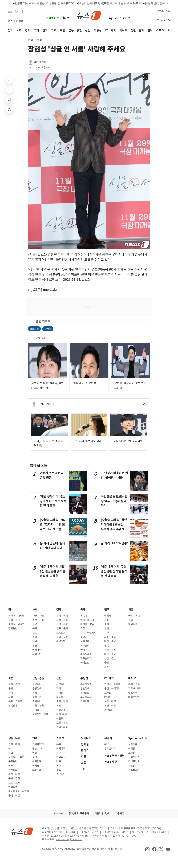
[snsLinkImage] (147, 849)
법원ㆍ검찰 (38, 620)
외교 (131, 610)
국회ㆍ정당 (14, 620)
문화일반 (13, 761)
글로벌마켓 (110, 749)
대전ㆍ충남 (110, 641)
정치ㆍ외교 (14, 684)
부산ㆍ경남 (110, 658)
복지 (35, 628)
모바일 (108, 693)
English (112, 18)
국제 (83, 610)
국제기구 (85, 650)
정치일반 (13, 628)
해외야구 (61, 749)
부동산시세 (86, 697)
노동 (35, 633)
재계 (59, 688)
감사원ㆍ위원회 (16, 624)
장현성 (48, 329)
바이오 (132, 678)
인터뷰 (36, 766)
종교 (11, 753)
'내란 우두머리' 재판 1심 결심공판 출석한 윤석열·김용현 (53, 571)
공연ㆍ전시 (14, 744)
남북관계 (13, 706)
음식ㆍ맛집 (14, 796)
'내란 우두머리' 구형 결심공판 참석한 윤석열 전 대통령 (114, 571)
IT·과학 (109, 678)
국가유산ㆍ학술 (16, 757)
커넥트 (160, 11)
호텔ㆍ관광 (62, 723)
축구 (59, 753)
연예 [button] (31, 40)
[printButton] (9, 110)
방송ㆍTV (37, 749)
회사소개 (59, 813)
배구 (59, 761)
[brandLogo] (89, 15)
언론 (11, 766)
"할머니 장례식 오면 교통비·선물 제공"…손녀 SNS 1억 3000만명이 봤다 (131, 3)
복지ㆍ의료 (134, 684)
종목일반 (61, 774)
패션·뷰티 (62, 714)
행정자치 (109, 616)
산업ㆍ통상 (62, 624)
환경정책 (61, 641)
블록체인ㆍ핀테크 (41, 714)
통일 (131, 620)
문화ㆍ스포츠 (15, 701)
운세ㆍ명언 (14, 778)
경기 (107, 624)
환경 (35, 637)
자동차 (60, 697)
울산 (107, 663)
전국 (107, 610)
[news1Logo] (22, 831)
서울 (107, 620)
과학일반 (109, 710)
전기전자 (61, 693)
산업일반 (61, 684)
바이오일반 (134, 697)
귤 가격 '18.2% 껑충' (114, 543)
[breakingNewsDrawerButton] (16, 11)
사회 (35, 610)
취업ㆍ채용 (62, 727)
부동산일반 (86, 684)
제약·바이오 (135, 688)
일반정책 (85, 688)
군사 (11, 688)
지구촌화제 (86, 658)
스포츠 (60, 738)
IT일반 (108, 697)
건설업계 (85, 701)
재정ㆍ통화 (62, 620)
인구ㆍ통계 (62, 628)
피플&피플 (86, 654)
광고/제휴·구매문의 (79, 813)
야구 (59, 744)
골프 (59, 770)
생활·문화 (14, 738)
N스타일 (37, 770)
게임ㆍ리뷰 (110, 706)
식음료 (60, 719)
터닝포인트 (134, 761)
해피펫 (65, 18)
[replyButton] (9, 90)
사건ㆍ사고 (38, 616)
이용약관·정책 (102, 813)
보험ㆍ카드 (38, 697)
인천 (107, 628)
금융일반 (37, 684)
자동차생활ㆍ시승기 (19, 791)
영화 (35, 753)
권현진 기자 (40, 62)
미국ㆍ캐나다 (87, 620)
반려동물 (13, 787)
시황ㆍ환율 (38, 706)
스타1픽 (132, 753)
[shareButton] (9, 80)
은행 (35, 693)
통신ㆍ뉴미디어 (112, 688)
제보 (168, 11)
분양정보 (85, 693)
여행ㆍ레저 (14, 774)
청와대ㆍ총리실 (16, 616)
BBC (107, 744)
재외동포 (133, 624)
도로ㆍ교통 (14, 783)
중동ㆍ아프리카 (88, 633)
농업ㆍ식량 (62, 637)
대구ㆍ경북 (110, 654)
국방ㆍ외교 (134, 616)
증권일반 (37, 701)
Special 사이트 (138, 738)
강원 (107, 633)
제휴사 (108, 738)
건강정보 (13, 770)
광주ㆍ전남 (110, 650)
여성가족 (37, 650)
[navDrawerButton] (10, 11)
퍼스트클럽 (134, 770)
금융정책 (37, 688)
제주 (107, 667)
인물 (35, 646)
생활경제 (61, 710)
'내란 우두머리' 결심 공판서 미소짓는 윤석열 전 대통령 (53, 501)
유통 (59, 706)
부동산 (84, 678)
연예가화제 (38, 744)
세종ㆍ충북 (110, 637)
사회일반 (37, 654)
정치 (11, 610)
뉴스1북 (132, 766)
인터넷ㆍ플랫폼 (112, 684)
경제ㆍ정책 (62, 616)
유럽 (83, 628)
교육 (35, 624)
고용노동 (61, 633)
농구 (59, 766)
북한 (11, 678)
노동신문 (125, 18)
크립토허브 (52, 18)
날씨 (35, 641)
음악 (35, 757)
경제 (59, 610)
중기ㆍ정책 (62, 701)
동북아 (84, 616)
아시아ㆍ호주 (87, 624)
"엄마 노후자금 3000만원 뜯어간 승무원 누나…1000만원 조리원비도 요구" (49, 3)
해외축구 (61, 757)
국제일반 (85, 663)
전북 (107, 646)
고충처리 (120, 813)
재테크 (36, 710)
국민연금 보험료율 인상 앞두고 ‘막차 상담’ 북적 (114, 501)
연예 (35, 738)
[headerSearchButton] (22, 11)
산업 (59, 678)
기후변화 (85, 646)
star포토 (34, 329)
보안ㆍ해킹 (110, 701)
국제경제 (85, 641)
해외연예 (37, 761)
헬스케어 (133, 693)
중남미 (84, 637)
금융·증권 (38, 678)
